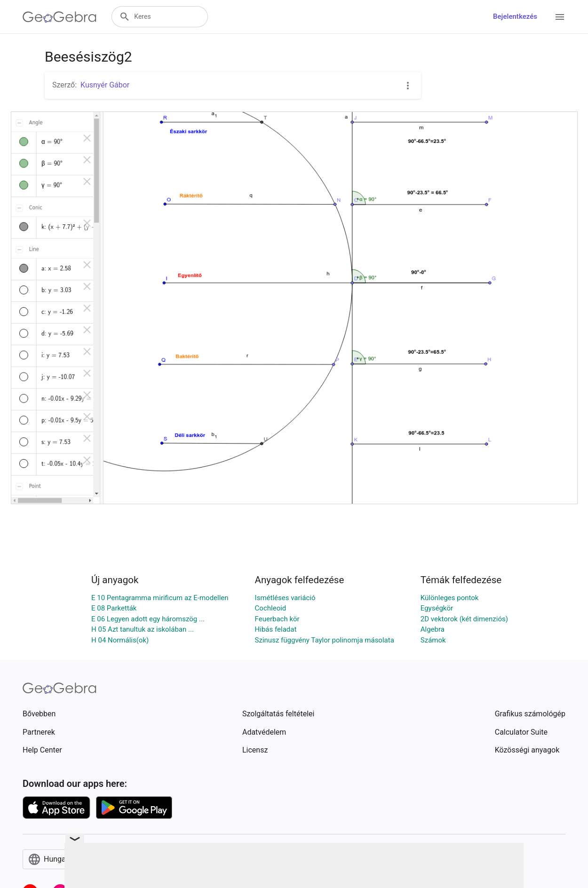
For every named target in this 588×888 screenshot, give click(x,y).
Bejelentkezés (515, 16)
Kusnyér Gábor (105, 85)
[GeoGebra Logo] (60, 17)
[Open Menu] (560, 17)
